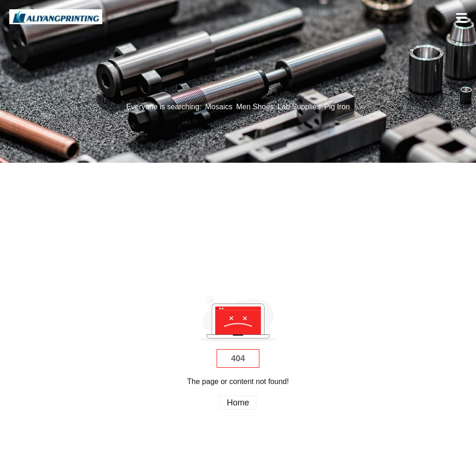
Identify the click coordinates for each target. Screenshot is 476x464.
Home (238, 403)
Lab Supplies (299, 107)
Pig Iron (337, 107)
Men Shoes (255, 107)
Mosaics (219, 107)
